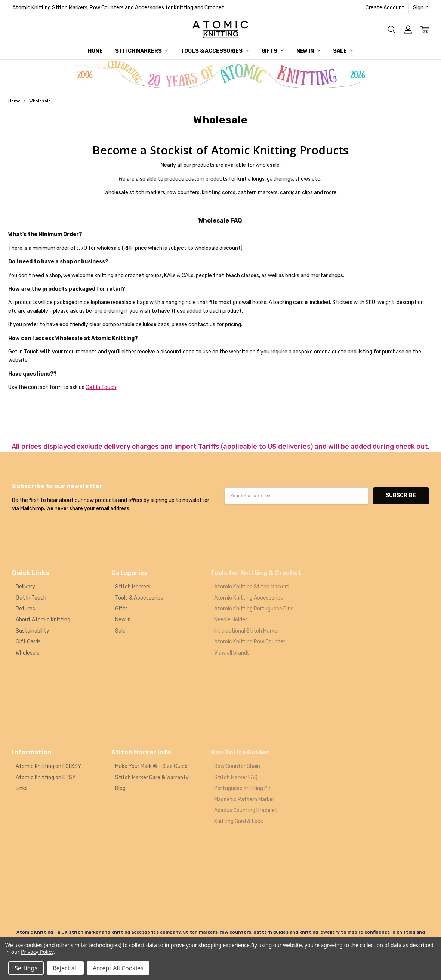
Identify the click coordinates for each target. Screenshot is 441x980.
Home (95, 51)
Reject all (65, 968)
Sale (343, 51)
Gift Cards (28, 642)
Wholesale (28, 653)
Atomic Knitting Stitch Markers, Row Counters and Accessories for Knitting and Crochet (118, 8)
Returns (25, 609)
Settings (26, 968)
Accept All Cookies (118, 968)
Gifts (273, 51)
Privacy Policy (37, 952)
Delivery (25, 587)
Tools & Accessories (215, 51)
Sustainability (33, 631)
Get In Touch (101, 387)
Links (22, 788)
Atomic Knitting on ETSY (46, 777)
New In (308, 51)
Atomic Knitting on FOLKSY (48, 766)
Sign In (421, 8)
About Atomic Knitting (43, 620)
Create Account (385, 8)
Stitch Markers (141, 51)
